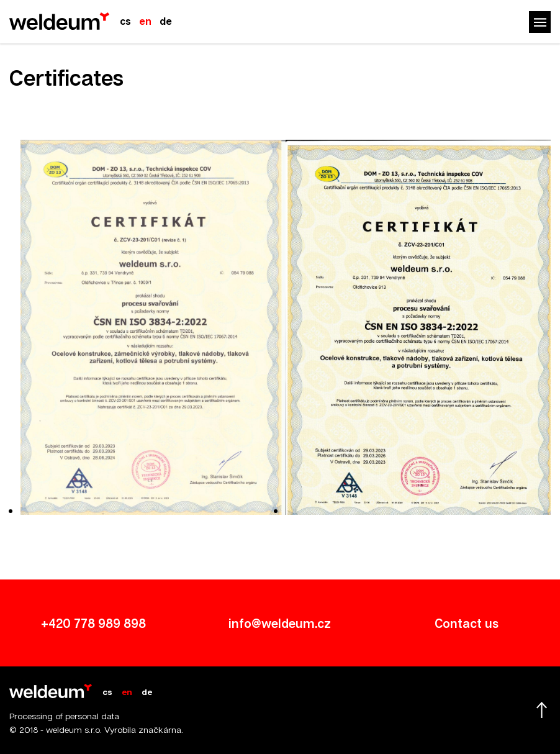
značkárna (160, 729)
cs (125, 21)
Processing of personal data (64, 716)
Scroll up (541, 710)
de (166, 21)
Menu (540, 22)
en (145, 21)
